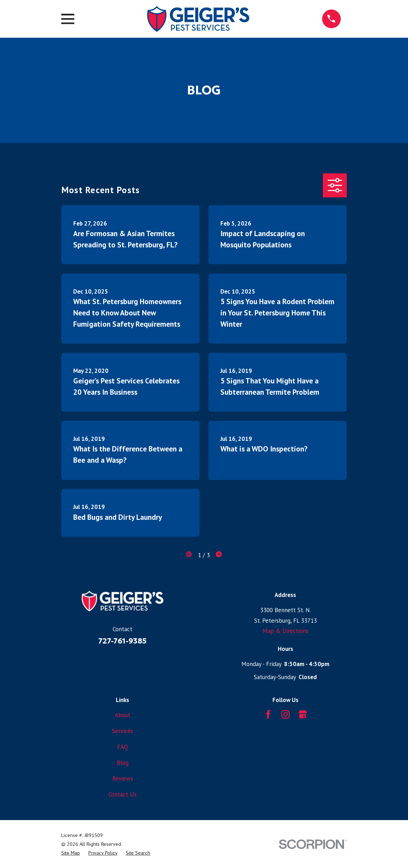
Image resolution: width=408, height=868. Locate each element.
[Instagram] (285, 714)
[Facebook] (268, 714)
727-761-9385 (123, 641)
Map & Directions (285, 631)
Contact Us (123, 794)
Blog (123, 763)
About (123, 715)
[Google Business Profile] (303, 714)
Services (123, 731)
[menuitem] (71, 853)
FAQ (123, 747)
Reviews (123, 778)
